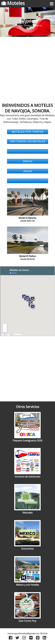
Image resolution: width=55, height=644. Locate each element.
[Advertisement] (27, 69)
